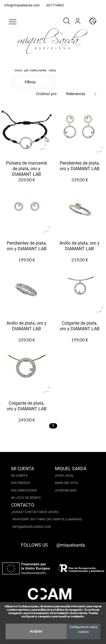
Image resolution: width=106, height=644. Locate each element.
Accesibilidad (66, 490)
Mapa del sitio (67, 483)
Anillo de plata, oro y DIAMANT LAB (79, 246)
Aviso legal (64, 476)
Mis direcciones (24, 490)
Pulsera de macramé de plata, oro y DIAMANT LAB (26, 169)
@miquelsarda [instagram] (71, 545)
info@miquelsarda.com (22, 5)
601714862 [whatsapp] (55, 5)
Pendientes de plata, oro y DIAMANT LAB (80, 166)
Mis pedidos (21, 483)
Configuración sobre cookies (83, 629)
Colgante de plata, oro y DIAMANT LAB (80, 326)
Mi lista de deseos (26, 498)
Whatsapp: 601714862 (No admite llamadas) (47, 519)
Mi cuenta (19, 476)
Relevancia (76, 94)
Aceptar (36, 631)
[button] (13, 22)
